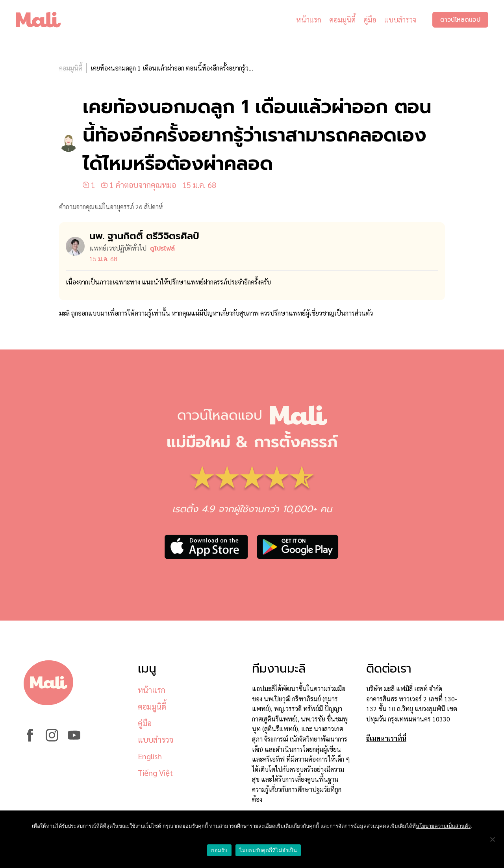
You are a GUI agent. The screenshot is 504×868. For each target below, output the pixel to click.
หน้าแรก (309, 20)
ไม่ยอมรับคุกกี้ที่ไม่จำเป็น (268, 850)
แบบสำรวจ (400, 20)
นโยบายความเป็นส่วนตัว (443, 826)
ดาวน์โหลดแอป (460, 20)
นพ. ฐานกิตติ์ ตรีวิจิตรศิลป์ (144, 236)
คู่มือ (370, 20)
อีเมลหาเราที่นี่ (386, 738)
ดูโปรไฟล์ (162, 249)
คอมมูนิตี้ (342, 20)
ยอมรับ (219, 850)
